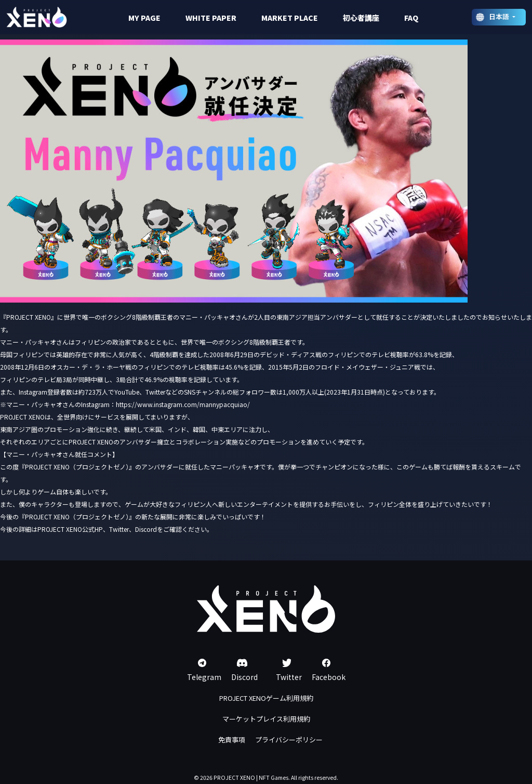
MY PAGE (144, 18)
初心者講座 (361, 18)
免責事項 (232, 740)
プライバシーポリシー (289, 740)
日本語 (500, 16)
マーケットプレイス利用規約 (266, 719)
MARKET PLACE (290, 18)
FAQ (411, 18)
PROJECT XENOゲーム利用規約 (266, 698)
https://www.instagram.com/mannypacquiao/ (183, 404)
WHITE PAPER (211, 18)
